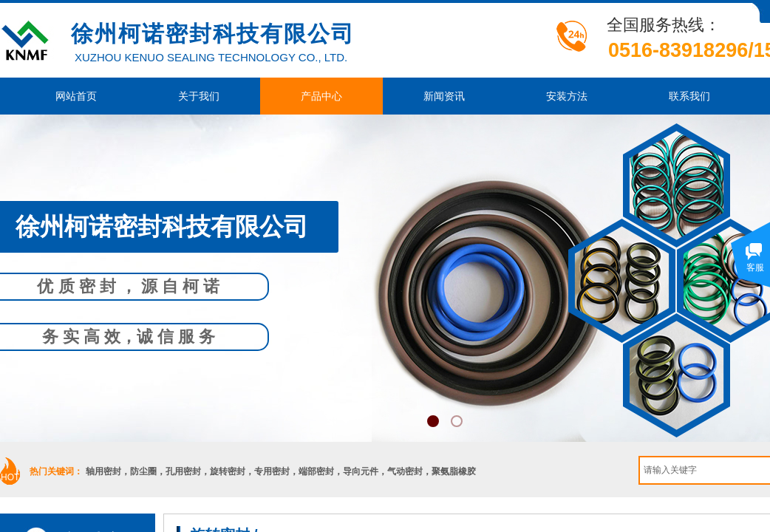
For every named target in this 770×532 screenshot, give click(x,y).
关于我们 (199, 96)
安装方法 (567, 96)
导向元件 (361, 471)
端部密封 (316, 471)
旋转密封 (228, 471)
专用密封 (272, 471)
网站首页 (76, 96)
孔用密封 (183, 471)
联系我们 (689, 96)
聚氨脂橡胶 (454, 471)
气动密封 (405, 471)
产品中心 (321, 96)
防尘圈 (143, 471)
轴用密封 (103, 471)
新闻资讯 (444, 96)
